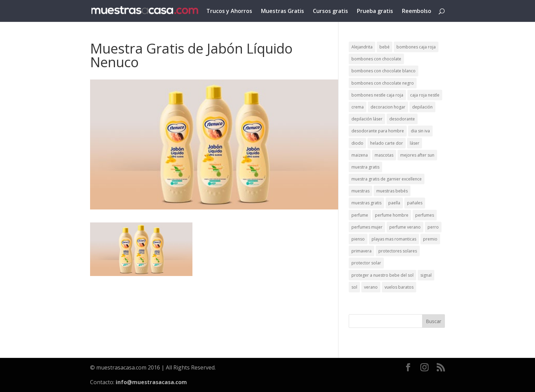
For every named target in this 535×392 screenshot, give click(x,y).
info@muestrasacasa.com (151, 382)
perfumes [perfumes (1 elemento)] (425, 215)
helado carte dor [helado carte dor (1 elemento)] (387, 143)
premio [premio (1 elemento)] (430, 239)
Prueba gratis (375, 12)
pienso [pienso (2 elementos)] (358, 239)
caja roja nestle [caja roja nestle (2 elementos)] (425, 95)
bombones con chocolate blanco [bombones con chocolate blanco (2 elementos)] (384, 71)
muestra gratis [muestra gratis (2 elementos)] (365, 167)
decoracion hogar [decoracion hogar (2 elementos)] (388, 107)
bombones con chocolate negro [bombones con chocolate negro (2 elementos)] (383, 83)
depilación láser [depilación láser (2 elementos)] (367, 119)
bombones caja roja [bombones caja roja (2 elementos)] (416, 47)
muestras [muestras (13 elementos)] (360, 191)
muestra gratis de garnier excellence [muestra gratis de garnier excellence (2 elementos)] (387, 179)
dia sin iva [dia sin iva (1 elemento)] (420, 131)
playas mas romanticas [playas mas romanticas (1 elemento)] (394, 239)
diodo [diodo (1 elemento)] (357, 143)
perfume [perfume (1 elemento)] (360, 215)
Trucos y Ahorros (229, 12)
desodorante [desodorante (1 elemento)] (402, 119)
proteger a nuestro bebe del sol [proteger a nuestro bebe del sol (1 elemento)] (382, 275)
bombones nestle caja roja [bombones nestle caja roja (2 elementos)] (377, 95)
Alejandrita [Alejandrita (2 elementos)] (362, 47)
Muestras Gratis (283, 12)
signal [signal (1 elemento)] (426, 275)
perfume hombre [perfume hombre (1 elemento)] (392, 215)
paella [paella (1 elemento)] (394, 203)
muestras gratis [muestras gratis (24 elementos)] (366, 203)
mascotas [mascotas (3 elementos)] (384, 155)
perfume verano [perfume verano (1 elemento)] (405, 227)
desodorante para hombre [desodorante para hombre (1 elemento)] (378, 131)
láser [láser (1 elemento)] (415, 143)
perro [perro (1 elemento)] (433, 227)
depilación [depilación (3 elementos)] (422, 107)
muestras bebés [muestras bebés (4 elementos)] (392, 191)
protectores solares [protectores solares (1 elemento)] (398, 251)
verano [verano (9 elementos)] (371, 287)
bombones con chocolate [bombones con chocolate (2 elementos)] (376, 59)
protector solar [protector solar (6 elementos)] (366, 263)
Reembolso (417, 12)
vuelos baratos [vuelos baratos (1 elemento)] (399, 287)
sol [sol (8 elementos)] (354, 287)
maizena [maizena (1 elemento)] (360, 155)
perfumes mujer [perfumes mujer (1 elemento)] (367, 227)
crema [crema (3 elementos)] (358, 107)
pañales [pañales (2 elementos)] (415, 203)
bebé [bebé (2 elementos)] (385, 47)
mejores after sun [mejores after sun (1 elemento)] (417, 155)
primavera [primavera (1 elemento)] (362, 251)
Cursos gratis (330, 12)
